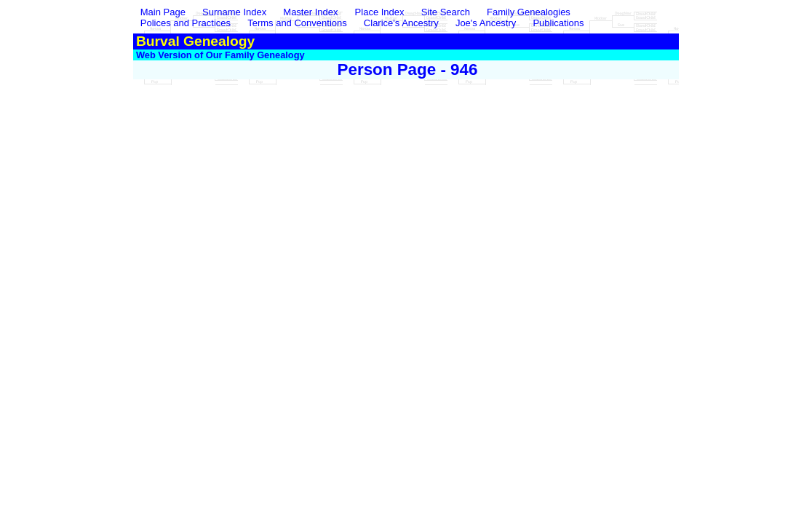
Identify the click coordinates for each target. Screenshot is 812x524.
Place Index (380, 12)
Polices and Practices (186, 23)
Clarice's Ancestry (401, 23)
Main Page (164, 12)
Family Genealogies (529, 12)
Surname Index (234, 12)
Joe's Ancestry (486, 23)
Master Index (310, 12)
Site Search (446, 12)
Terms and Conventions (297, 23)
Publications (558, 23)
